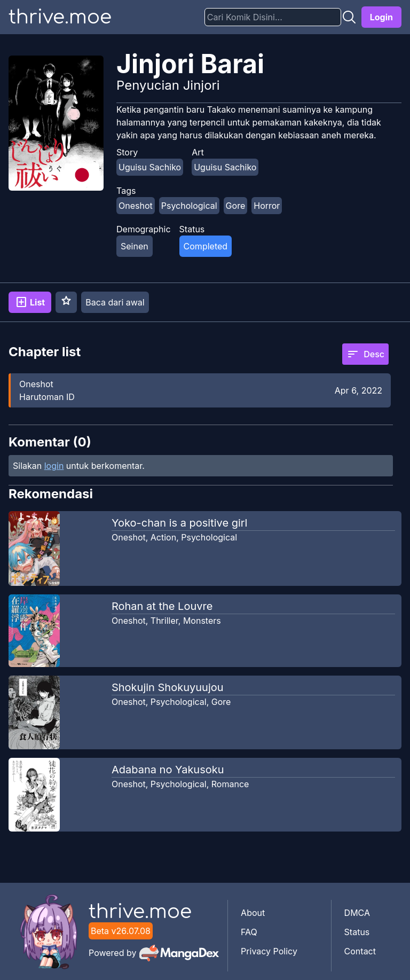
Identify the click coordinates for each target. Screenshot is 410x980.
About (253, 913)
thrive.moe (60, 17)
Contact (360, 951)
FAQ (249, 932)
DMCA (357, 913)
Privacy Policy (269, 951)
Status (357, 932)
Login (381, 17)
